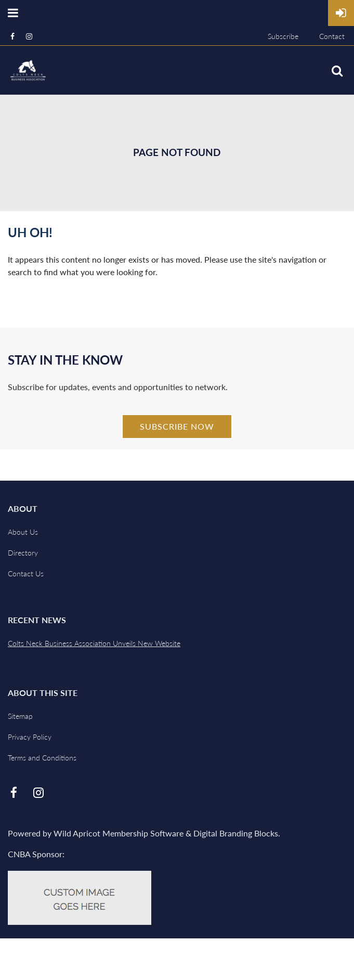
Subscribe (283, 36)
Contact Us (26, 573)
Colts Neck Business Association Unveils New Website (94, 643)
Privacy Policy (30, 737)
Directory (23, 553)
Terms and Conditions (42, 758)
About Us (23, 532)
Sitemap (20, 716)
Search (337, 71)
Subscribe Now (177, 426)
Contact (332, 36)
